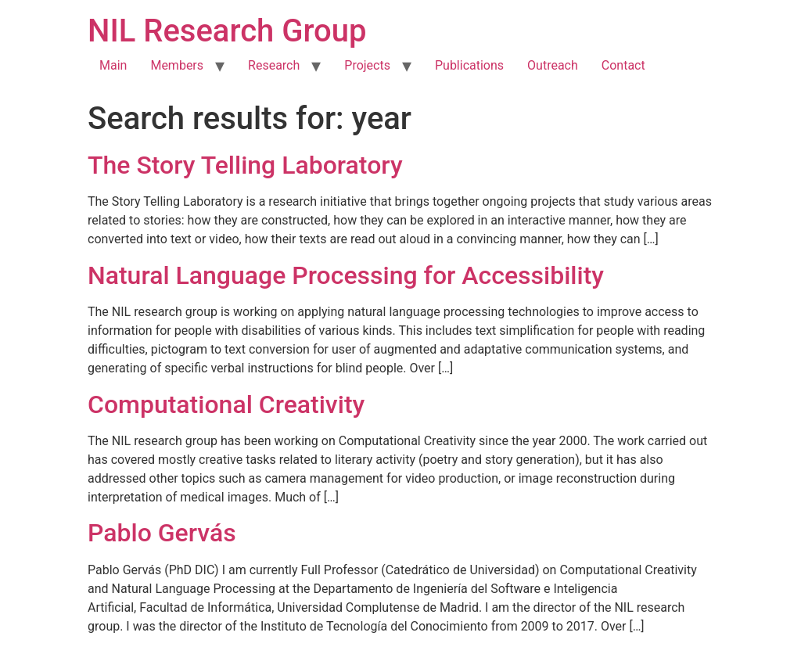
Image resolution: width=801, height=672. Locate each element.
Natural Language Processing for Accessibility (346, 275)
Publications (469, 65)
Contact (623, 65)
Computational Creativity (226, 404)
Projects (367, 65)
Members (177, 65)
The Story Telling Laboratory (245, 165)
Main (113, 65)
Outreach (553, 65)
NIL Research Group (227, 31)
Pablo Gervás (162, 533)
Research (274, 65)
